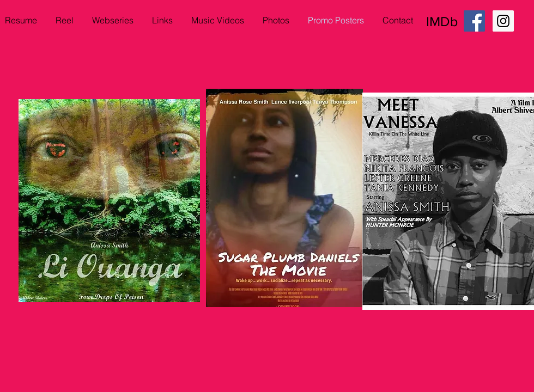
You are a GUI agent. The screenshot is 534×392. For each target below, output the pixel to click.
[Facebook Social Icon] (474, 21)
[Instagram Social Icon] (503, 21)
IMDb (442, 21)
